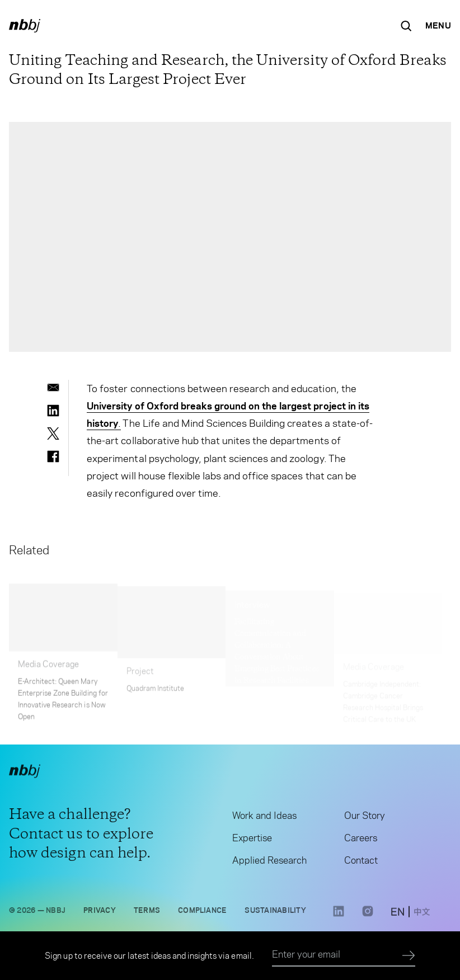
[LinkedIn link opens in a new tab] (339, 917)
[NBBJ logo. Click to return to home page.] (25, 26)
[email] (53, 388)
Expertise (252, 840)
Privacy (100, 912)
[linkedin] (53, 411)
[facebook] (53, 456)
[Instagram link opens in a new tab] (368, 917)
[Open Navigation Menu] (438, 26)
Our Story (365, 817)
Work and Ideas (264, 817)
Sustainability (275, 912)
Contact (361, 862)
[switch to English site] (398, 915)
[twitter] (53, 434)
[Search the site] (406, 26)
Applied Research (269, 862)
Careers (361, 840)
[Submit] (409, 956)
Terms (147, 912)
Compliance (202, 912)
